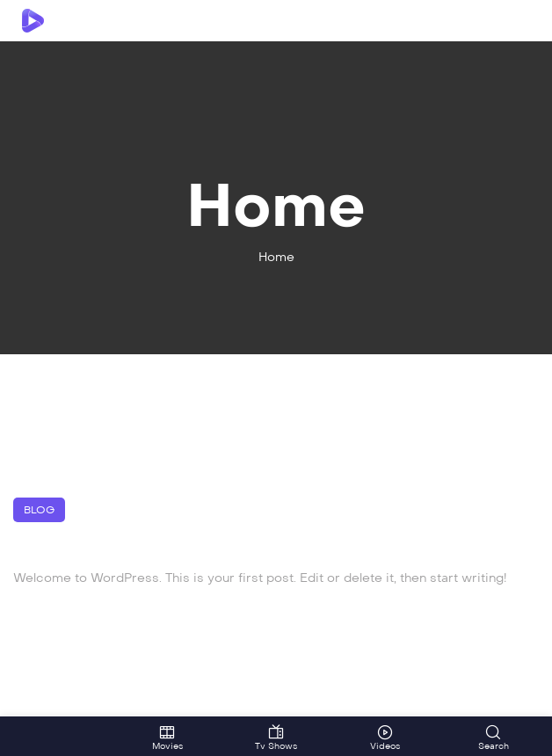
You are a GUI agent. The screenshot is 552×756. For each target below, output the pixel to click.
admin (128, 605)
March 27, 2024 (54, 605)
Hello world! (90, 546)
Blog (39, 510)
